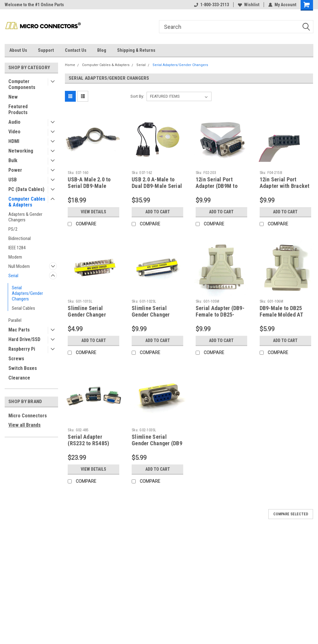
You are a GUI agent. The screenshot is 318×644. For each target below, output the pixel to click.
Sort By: (137, 96)
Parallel (15, 320)
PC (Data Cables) (26, 189)
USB (13, 180)
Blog (102, 50)
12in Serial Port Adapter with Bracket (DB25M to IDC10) (285, 186)
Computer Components (22, 84)
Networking (21, 151)
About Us (18, 50)
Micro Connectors (28, 416)
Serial (13, 276)
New (13, 97)
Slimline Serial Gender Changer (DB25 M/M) (87, 315)
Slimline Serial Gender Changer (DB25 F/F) (151, 315)
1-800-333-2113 (211, 5)
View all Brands (25, 425)
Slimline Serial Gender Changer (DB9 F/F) (157, 443)
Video (14, 132)
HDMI (14, 141)
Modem (15, 257)
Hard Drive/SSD (24, 339)
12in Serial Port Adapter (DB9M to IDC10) (217, 186)
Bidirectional (20, 238)
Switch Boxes (23, 368)
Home (70, 65)
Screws (16, 359)
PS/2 (13, 229)
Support (46, 50)
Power (15, 170)
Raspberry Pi (22, 349)
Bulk (13, 160)
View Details (93, 212)
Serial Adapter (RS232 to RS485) (88, 440)
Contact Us (76, 50)
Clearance (19, 378)
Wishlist (249, 5)
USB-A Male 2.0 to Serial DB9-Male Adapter (89, 186)
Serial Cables (23, 308)
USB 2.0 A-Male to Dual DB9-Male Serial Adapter (157, 186)
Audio (14, 122)
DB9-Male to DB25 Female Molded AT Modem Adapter (281, 315)
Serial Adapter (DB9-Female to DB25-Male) (220, 315)
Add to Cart (158, 212)
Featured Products (18, 109)
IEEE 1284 (17, 248)
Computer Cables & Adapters (27, 202)
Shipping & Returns (136, 50)
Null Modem (19, 266)
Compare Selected (291, 514)
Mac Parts (19, 330)
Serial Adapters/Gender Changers (27, 293)
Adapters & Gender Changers (25, 217)
